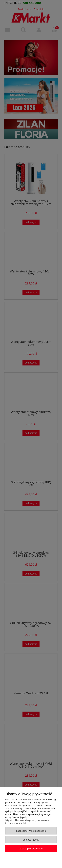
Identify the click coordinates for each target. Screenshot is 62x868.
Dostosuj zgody (31, 840)
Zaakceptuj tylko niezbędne (31, 831)
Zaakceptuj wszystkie (31, 849)
